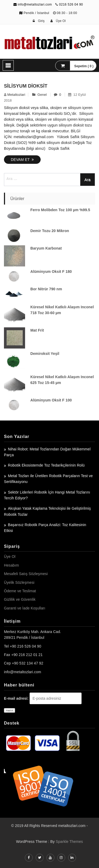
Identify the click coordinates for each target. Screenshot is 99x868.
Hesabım (11, 565)
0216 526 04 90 (71, 4)
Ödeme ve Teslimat (20, 591)
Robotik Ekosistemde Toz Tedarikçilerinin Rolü (46, 465)
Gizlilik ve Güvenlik (20, 599)
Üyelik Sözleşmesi (19, 582)
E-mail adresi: (16, 698)
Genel (42, 95)
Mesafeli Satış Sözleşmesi (26, 574)
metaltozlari (16, 95)
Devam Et (22, 160)
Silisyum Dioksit (26, 86)
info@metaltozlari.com (33, 4)
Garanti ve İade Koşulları (25, 608)
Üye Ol (10, 557)
